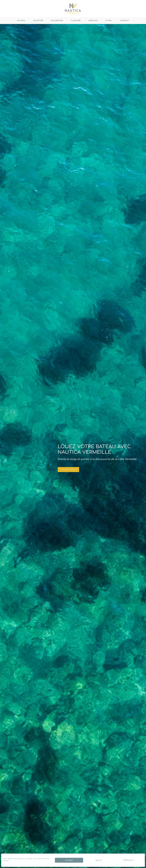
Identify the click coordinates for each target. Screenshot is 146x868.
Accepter (69, 860)
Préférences (128, 860)
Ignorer (99, 860)
